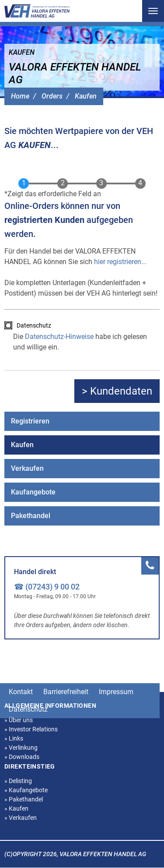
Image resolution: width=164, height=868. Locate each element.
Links (14, 738)
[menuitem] (82, 421)
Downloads (22, 757)
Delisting (18, 781)
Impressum (116, 692)
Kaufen (86, 96)
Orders (52, 96)
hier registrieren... (120, 262)
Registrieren (30, 421)
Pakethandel (31, 516)
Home (20, 96)
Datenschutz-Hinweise (59, 337)
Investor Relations (31, 729)
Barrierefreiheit (66, 692)
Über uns (19, 720)
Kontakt (21, 692)
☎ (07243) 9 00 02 (47, 587)
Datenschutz (34, 325)
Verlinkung (21, 748)
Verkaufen (27, 468)
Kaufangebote (33, 492)
